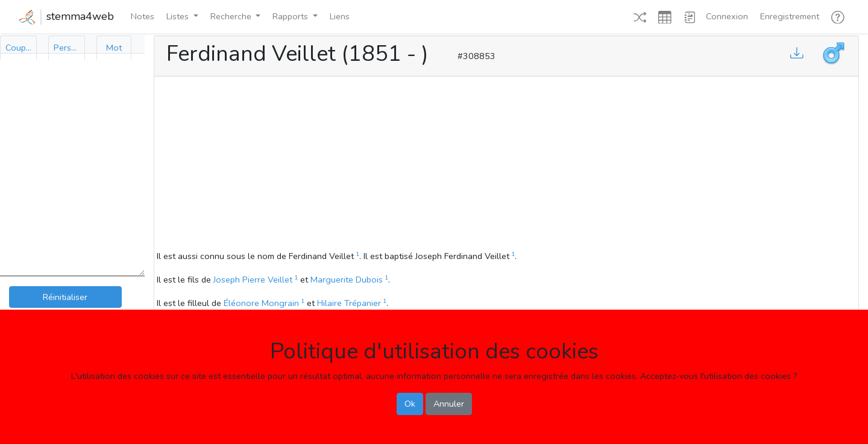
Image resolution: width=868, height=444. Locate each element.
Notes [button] (143, 16)
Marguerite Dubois (347, 280)
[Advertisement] (506, 165)
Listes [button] (179, 16)
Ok (410, 404)
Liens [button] (340, 16)
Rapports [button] (291, 16)
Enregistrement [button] (790, 16)
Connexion (727, 16)
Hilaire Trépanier (349, 303)
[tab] (18, 48)
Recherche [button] (232, 16)
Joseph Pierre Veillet (253, 280)
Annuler (449, 404)
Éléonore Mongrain (261, 303)
